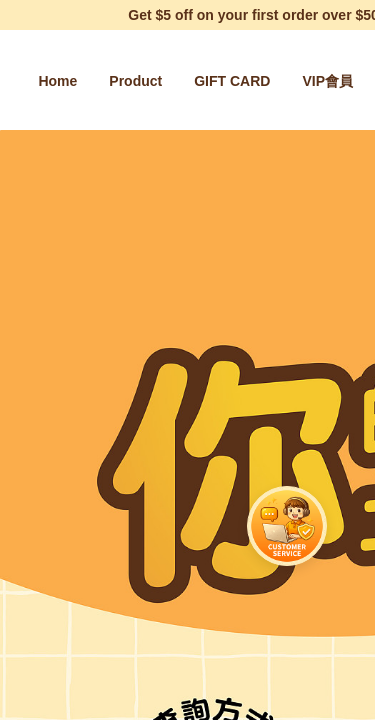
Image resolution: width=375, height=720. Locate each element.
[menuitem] (57, 81)
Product (135, 81)
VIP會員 (327, 81)
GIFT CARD (232, 81)
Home (57, 81)
